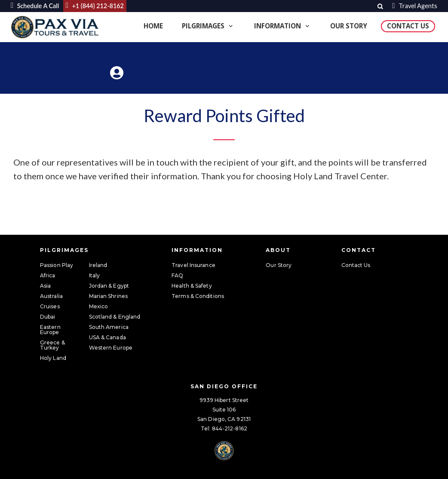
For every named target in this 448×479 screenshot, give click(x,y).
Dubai (48, 317)
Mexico (99, 306)
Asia (45, 286)
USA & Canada (107, 337)
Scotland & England (115, 317)
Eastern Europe (50, 330)
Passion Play (57, 265)
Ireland (98, 265)
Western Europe (111, 348)
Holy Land (53, 358)
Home (153, 26)
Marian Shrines (108, 296)
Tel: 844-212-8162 (224, 428)
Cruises (50, 306)
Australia (51, 296)
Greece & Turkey (52, 345)
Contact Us (408, 26)
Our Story (349, 26)
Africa (48, 275)
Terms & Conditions (198, 296)
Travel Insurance (193, 265)
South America (109, 327)
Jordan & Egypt (109, 286)
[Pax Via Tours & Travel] (56, 27)
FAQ (177, 275)
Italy (95, 275)
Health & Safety (192, 286)
